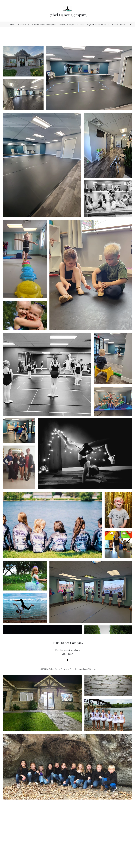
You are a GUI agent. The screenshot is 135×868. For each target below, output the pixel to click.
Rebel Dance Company (68, 15)
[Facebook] (131, 24)
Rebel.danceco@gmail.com (68, 650)
